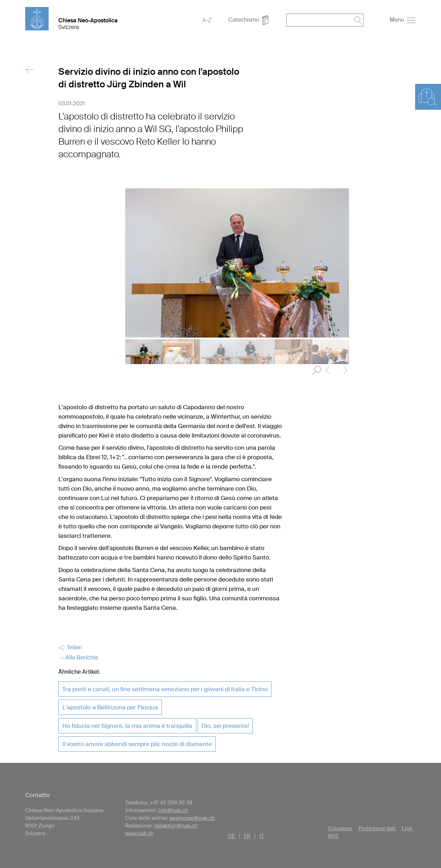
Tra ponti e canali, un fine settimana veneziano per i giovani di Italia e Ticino (165, 689)
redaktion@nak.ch (176, 826)
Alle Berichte (78, 657)
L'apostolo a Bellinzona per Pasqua (110, 707)
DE (232, 836)
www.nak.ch (140, 833)
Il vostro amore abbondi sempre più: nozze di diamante (137, 744)
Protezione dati (377, 829)
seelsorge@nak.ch (192, 818)
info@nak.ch (173, 810)
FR (247, 836)
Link (407, 829)
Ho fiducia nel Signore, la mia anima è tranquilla (127, 726)
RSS (333, 836)
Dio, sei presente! (225, 726)
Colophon (340, 829)
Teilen (70, 647)
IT (262, 836)
